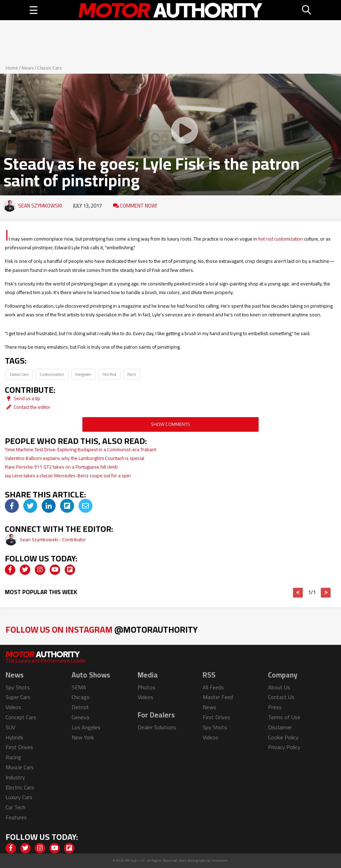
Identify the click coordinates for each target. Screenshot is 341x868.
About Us (279, 687)
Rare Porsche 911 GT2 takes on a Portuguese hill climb (61, 467)
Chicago (81, 697)
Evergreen (83, 374)
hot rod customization (281, 239)
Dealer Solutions (157, 727)
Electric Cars (20, 787)
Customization (52, 374)
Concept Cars (21, 717)
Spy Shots (18, 687)
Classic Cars (50, 68)
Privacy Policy (284, 747)
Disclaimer (280, 727)
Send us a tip (23, 398)
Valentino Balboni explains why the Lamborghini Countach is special (76, 458)
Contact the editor (28, 407)
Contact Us (281, 697)
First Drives (19, 747)
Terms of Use (284, 717)
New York (83, 737)
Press (275, 707)
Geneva (80, 717)
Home (12, 68)
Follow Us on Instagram (102, 629)
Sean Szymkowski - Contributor (53, 540)
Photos (147, 687)
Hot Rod (109, 374)
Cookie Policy (283, 737)
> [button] (326, 593)
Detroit (80, 707)
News (28, 68)
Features (16, 817)
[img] (12, 506)
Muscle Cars (20, 767)
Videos (13, 707)
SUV (10, 727)
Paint (132, 374)
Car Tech (15, 807)
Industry (15, 777)
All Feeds (213, 687)
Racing (13, 757)
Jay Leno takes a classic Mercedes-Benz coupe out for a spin (68, 476)
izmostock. (220, 861)
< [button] (298, 593)
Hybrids (14, 737)
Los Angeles (86, 727)
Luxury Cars (19, 797)
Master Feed (218, 697)
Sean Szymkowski (40, 206)
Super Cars (18, 697)
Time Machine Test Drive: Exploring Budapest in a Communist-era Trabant (80, 449)
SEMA (79, 687)
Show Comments (170, 424)
